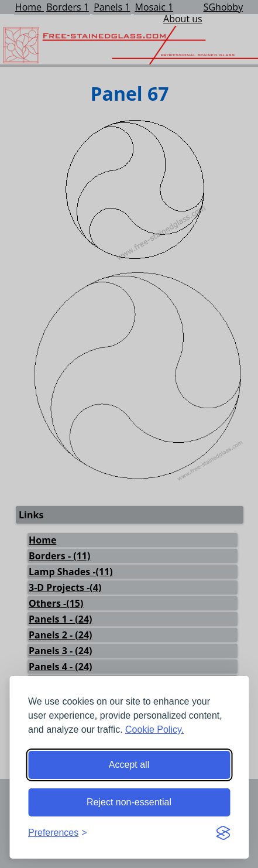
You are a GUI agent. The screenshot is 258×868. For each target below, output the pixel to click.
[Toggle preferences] (58, 833)
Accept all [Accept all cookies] (129, 765)
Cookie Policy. (154, 729)
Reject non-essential (129, 802)
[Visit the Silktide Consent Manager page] (223, 833)
